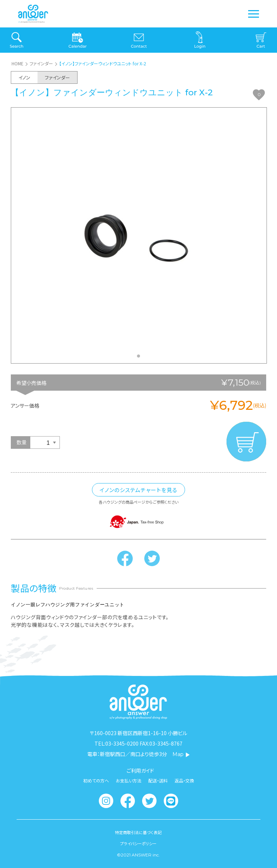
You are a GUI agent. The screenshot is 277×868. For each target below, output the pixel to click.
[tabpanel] (139, 235)
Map (181, 754)
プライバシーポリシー (138, 844)
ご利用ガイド (140, 771)
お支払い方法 (129, 781)
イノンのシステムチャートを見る (138, 490)
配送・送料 (158, 781)
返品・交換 (184, 781)
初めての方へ (96, 781)
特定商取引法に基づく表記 (138, 832)
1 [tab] (140, 358)
